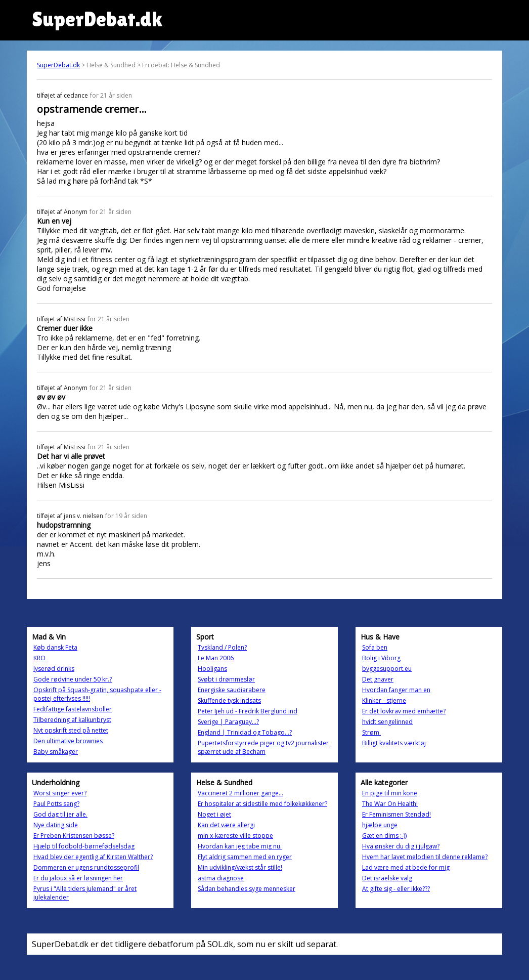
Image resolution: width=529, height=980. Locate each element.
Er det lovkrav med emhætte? (404, 711)
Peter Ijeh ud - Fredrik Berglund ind (248, 711)
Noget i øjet (214, 814)
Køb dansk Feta (55, 647)
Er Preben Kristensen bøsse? (74, 836)
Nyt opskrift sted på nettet (71, 730)
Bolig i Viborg (381, 658)
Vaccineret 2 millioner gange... (240, 793)
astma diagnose (221, 878)
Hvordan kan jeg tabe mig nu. (240, 846)
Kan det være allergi (226, 825)
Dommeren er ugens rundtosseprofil (86, 867)
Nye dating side (56, 825)
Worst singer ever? (60, 793)
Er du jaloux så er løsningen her (78, 878)
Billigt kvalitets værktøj (394, 743)
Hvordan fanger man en (396, 690)
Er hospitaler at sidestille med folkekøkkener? (262, 804)
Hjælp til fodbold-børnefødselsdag (84, 846)
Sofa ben (375, 647)
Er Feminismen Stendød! (396, 814)
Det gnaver (378, 679)
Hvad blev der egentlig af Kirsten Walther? (93, 857)
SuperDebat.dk (58, 65)
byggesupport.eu (387, 669)
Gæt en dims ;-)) (384, 836)
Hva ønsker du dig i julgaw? (401, 846)
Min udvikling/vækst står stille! (240, 867)
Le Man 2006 (216, 658)
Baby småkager (56, 752)
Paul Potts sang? (56, 804)
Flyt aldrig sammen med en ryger (245, 857)
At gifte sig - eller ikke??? (396, 889)
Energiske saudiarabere (232, 690)
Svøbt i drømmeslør (226, 679)
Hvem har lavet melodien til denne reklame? (425, 857)
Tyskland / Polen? (222, 647)
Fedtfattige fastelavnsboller (73, 709)
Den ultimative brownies (68, 741)
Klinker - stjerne (384, 700)
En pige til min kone (390, 793)
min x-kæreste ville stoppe (235, 836)
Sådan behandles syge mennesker (247, 889)
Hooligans (212, 669)
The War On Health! (390, 804)
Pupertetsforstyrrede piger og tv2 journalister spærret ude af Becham (263, 747)
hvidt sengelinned (387, 722)
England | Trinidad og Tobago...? (245, 732)
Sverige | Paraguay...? (228, 722)
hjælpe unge (380, 825)
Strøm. (371, 732)
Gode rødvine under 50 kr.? (73, 679)
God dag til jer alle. (60, 814)
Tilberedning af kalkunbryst (72, 720)
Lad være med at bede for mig (406, 867)
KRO (39, 658)
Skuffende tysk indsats (229, 700)
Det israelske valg (387, 878)
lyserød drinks (54, 669)
